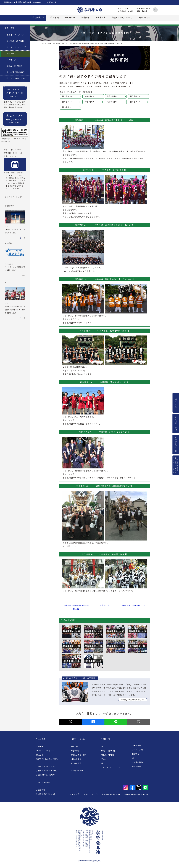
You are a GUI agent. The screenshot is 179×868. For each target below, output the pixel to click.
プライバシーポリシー (45, 752)
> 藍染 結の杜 (141, 11)
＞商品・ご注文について (80, 740)
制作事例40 (135, 102)
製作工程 (74, 748)
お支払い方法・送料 (79, 756)
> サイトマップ (124, 9)
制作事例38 (89, 102)
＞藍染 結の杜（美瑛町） (46, 776)
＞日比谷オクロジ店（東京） (48, 772)
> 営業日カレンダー (143, 9)
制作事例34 (89, 97)
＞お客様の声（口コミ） (46, 795)
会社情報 (55, 18)
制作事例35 (112, 97)
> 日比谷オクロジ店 (126, 11)
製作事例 (10, 54)
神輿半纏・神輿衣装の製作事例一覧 (78, 608)
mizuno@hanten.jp (140, 795)
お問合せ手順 (76, 760)
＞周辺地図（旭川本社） (46, 768)
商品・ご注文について (122, 18)
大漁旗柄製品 (137, 763)
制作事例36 (135, 97)
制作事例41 (67, 108)
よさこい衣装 (137, 751)
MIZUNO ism (70, 18)
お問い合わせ (144, 18)
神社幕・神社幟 (108, 756)
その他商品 (136, 768)
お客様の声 (100, 18)
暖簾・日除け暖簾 (108, 752)
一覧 (24, 238)
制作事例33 (67, 97)
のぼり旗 (72, 159)
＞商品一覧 (106, 740)
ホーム (44, 43)
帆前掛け (136, 755)
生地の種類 (75, 752)
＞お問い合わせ (77, 772)
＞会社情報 (41, 740)
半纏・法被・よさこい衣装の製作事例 (74, 43)
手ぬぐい (105, 760)
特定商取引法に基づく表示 (47, 760)
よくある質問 (76, 764)
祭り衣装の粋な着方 (15, 72)
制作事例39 (112, 102)
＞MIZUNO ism (43, 783)
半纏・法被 (9, 28)
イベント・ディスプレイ (111, 769)
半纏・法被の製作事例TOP (131, 606)
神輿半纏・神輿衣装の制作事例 (102, 43)
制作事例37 (67, 102)
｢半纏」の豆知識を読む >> (133, 701)
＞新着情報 (41, 791)
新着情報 (85, 18)
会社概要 (40, 748)
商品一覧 (37, 18)
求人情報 (40, 756)
